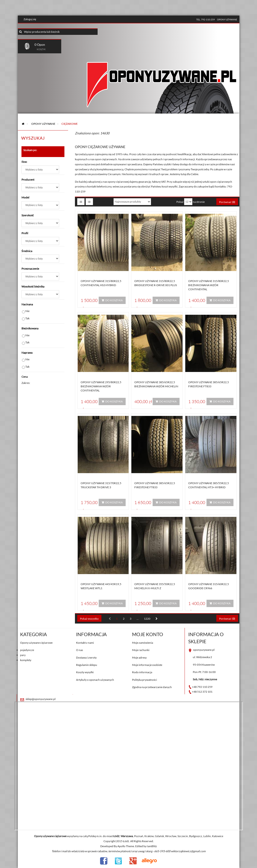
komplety (26, 660)
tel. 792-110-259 (205, 19)
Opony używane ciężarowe (36, 643)
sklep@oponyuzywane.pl (41, 699)
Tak (27, 318)
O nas (79, 650)
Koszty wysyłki (85, 672)
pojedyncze (27, 650)
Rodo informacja (142, 672)
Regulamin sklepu (87, 665)
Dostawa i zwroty (86, 658)
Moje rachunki (141, 650)
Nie (27, 311)
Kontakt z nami (85, 643)
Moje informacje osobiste (147, 665)
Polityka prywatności (144, 680)
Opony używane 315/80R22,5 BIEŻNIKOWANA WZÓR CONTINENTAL (209, 285)
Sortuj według (102, 202)
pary (23, 655)
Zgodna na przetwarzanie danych (152, 687)
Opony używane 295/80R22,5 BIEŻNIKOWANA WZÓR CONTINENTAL (101, 386)
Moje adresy (139, 658)
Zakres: (26, 383)
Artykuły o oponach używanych (95, 680)
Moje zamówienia (143, 643)
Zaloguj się (30, 19)
